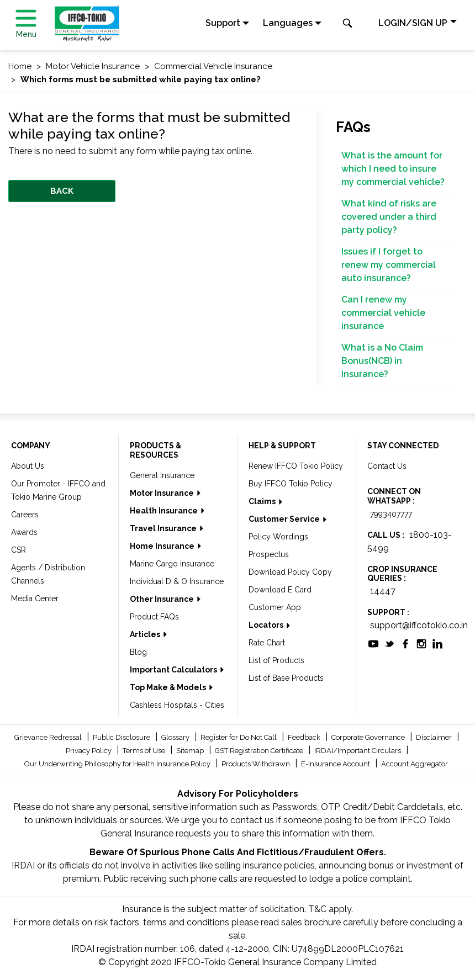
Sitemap (191, 751)
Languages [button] (288, 23)
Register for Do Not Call (239, 737)
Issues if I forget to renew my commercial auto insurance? (389, 265)
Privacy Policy (89, 751)
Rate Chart (267, 643)
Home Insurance (163, 546)
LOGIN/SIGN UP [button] (413, 23)
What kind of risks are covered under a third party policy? (389, 217)
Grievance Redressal (49, 737)
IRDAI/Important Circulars (358, 751)
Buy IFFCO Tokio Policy (291, 484)
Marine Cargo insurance (172, 564)
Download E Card (280, 590)
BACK (62, 191)
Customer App (275, 607)
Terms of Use (145, 751)
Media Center (35, 598)
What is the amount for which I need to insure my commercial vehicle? (393, 169)
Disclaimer (435, 737)
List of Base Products (286, 678)
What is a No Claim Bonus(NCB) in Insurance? (382, 361)
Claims (263, 501)
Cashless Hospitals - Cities (177, 705)
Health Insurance (165, 511)
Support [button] (223, 23)
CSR (19, 550)
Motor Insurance (163, 493)
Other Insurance (163, 599)
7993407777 (391, 514)
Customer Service (285, 519)
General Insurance (162, 475)
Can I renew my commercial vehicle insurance (383, 313)
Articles (146, 634)
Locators (267, 625)
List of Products (276, 660)
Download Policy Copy (290, 572)
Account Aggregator (415, 764)
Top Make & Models (169, 687)
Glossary (176, 737)
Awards (24, 532)
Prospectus (269, 554)
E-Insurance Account (336, 764)
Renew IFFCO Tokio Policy (296, 466)
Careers (25, 515)
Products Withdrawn (257, 764)
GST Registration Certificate (260, 751)
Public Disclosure (122, 737)
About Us (28, 466)
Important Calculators (174, 670)
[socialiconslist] (373, 643)
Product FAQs (154, 617)
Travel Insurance (164, 528)
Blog (138, 652)
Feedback (305, 737)
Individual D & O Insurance (177, 581)
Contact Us (387, 466)
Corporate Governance (369, 737)
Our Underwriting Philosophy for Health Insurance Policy (118, 764)
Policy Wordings (278, 537)
